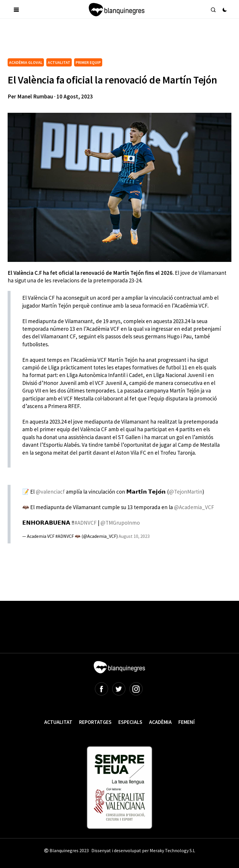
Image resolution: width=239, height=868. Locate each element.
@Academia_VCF (194, 507)
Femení (187, 722)
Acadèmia (160, 722)
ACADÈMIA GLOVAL (26, 62)
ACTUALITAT (59, 62)
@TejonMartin (186, 492)
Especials (130, 722)
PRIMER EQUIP (88, 62)
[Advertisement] (114, 41)
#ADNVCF (86, 523)
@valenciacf (50, 492)
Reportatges (95, 722)
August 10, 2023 (134, 536)
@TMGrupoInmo (120, 523)
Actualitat (58, 722)
